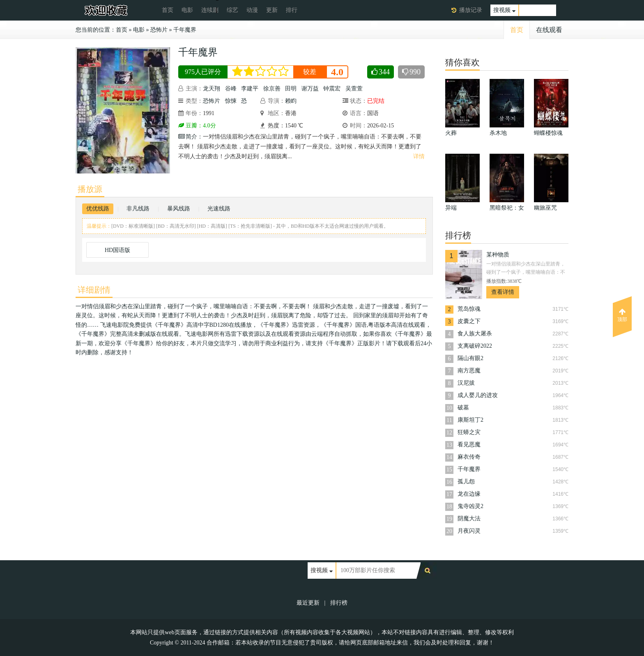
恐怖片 (159, 30)
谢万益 (310, 89)
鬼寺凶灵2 (470, 506)
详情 (419, 156)
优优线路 (98, 209)
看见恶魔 (469, 445)
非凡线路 (138, 209)
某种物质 (498, 255)
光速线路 (219, 209)
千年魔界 (185, 30)
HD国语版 (117, 250)
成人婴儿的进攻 (478, 395)
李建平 (250, 89)
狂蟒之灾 (469, 432)
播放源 (90, 189)
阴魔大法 (469, 519)
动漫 (252, 10)
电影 (187, 10)
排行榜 (339, 603)
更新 (272, 10)
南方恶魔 (469, 371)
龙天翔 (212, 89)
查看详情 (503, 292)
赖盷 (291, 101)
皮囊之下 (469, 321)
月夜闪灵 (469, 531)
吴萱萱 (354, 89)
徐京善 (272, 89)
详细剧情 (94, 290)
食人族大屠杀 (475, 334)
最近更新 (308, 603)
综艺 (232, 10)
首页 (168, 10)
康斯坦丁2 (470, 420)
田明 (291, 89)
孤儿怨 (466, 482)
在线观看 (549, 30)
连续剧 (210, 10)
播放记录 (471, 10)
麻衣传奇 (469, 457)
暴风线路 (179, 209)
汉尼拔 (466, 383)
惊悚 (231, 101)
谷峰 (231, 89)
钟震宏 (332, 89)
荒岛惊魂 (469, 309)
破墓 (463, 408)
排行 (292, 10)
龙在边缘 (469, 494)
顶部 (622, 315)
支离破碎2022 (475, 346)
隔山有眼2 (470, 358)
